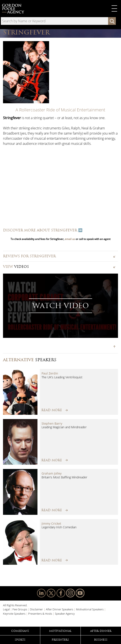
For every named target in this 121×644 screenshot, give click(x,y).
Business (101, 640)
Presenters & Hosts (40, 614)
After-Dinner (101, 631)
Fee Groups (20, 609)
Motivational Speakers (90, 609)
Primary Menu (114, 9)
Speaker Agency (65, 614)
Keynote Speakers (14, 614)
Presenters (60, 640)
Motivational (60, 631)
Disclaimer (36, 609)
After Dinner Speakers (60, 609)
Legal (6, 609)
